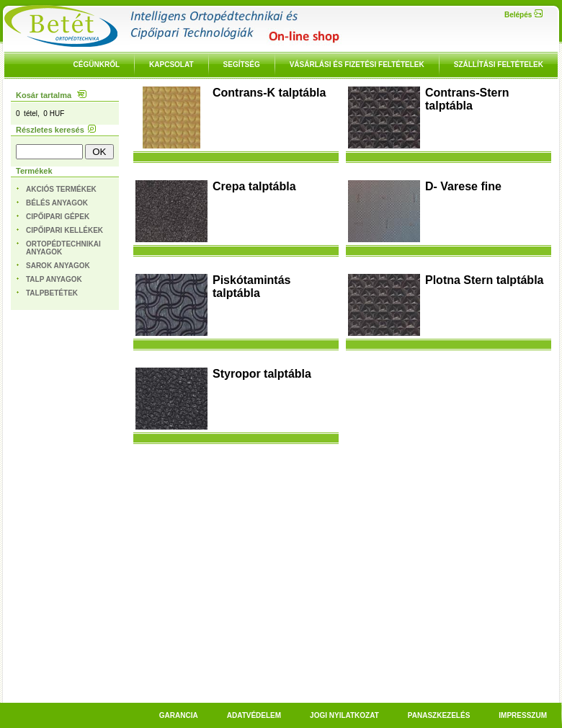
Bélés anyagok (57, 203)
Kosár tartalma (51, 95)
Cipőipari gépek (58, 217)
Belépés (523, 15)
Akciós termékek (61, 189)
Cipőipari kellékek (64, 230)
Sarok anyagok (58, 266)
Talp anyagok (54, 279)
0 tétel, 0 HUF (40, 114)
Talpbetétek (52, 293)
